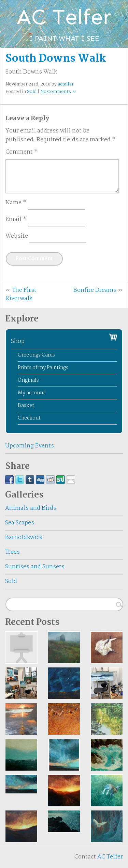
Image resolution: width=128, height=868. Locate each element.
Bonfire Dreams (95, 290)
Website (17, 236)
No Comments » (58, 92)
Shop (18, 341)
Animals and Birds (31, 508)
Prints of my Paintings (43, 368)
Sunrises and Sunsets (35, 567)
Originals (28, 380)
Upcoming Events (30, 446)
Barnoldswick (24, 538)
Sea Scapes (20, 523)
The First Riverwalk (21, 294)
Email (16, 220)
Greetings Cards (36, 355)
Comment (22, 152)
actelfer (66, 84)
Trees (12, 552)
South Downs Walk (56, 59)
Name (16, 203)
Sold (32, 92)
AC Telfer (110, 857)
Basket (26, 406)
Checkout (29, 418)
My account (31, 393)
